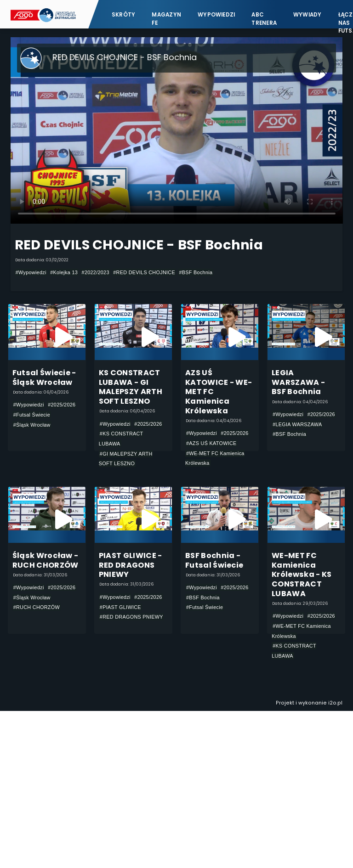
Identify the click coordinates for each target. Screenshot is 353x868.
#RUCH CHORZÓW (37, 607)
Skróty (123, 15)
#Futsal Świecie (32, 415)
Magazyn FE (166, 19)
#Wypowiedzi (31, 272)
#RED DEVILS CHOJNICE (144, 272)
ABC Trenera (264, 19)
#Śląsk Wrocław (32, 425)
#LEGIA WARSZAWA (297, 424)
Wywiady (307, 15)
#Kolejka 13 (64, 272)
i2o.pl (335, 703)
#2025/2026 (62, 405)
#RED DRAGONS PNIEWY (131, 617)
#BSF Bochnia (196, 272)
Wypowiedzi (216, 15)
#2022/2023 (96, 272)
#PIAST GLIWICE (120, 607)
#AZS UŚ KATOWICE (211, 443)
